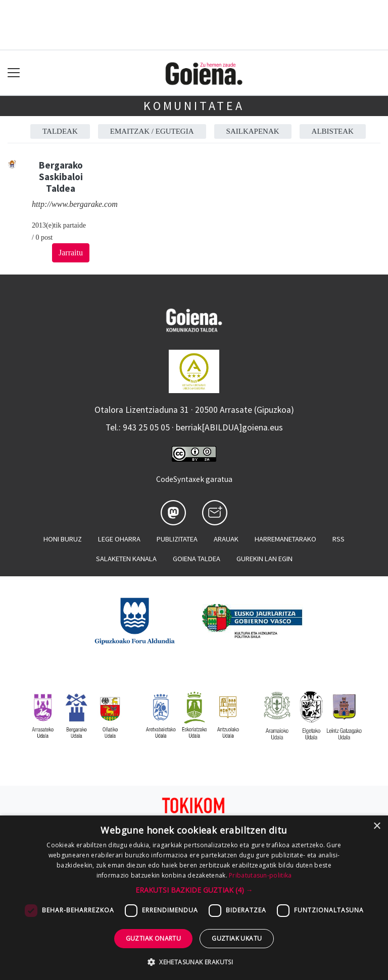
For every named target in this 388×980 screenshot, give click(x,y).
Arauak (226, 539)
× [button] (377, 826)
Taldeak (60, 131)
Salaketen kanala (126, 559)
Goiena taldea (197, 559)
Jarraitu (71, 253)
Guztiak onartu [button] (154, 938)
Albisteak (333, 131)
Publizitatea (177, 539)
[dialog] (194, 898)
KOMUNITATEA (194, 106)
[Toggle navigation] (14, 73)
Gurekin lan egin (264, 559)
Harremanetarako (285, 539)
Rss (338, 539)
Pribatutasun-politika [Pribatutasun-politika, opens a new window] (260, 875)
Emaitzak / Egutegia (152, 131)
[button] (194, 890)
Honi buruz (63, 539)
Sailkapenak (253, 131)
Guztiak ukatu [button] (237, 938)
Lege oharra (119, 539)
